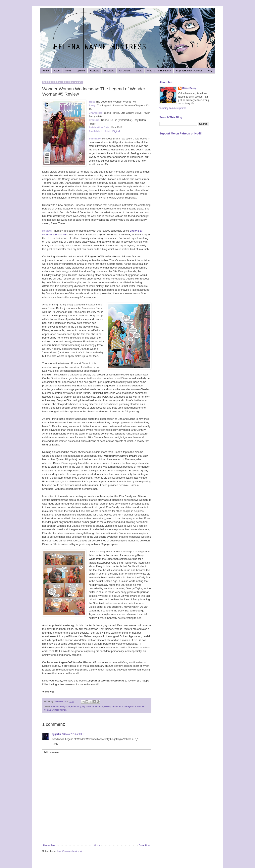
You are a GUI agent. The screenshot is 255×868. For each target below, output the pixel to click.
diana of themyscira (61, 706)
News (68, 71)
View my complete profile (173, 108)
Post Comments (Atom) (69, 851)
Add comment (51, 752)
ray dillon (86, 706)
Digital (116, 131)
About (57, 71)
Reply (55, 744)
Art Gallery (125, 71)
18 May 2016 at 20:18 (74, 734)
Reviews (95, 71)
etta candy (76, 706)
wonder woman (59, 710)
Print (107, 131)
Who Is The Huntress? (159, 71)
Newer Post (49, 845)
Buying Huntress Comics (189, 71)
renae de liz (98, 706)
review (107, 706)
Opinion (81, 71)
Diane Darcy (189, 88)
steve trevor (117, 706)
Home (46, 71)
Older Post (144, 845)
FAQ (210, 71)
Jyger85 (56, 734)
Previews (109, 71)
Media (139, 71)
